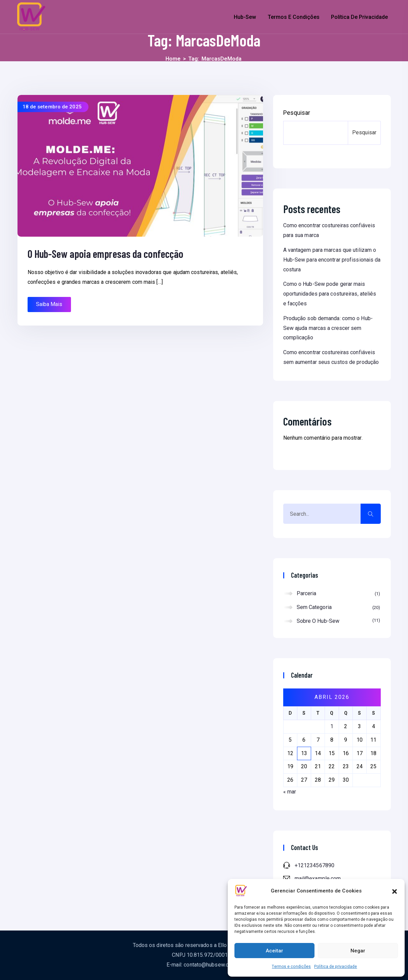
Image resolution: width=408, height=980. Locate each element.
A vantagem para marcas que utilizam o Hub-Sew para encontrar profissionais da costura (332, 260)
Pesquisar (297, 113)
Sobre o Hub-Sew (339, 621)
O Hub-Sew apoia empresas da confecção (106, 254)
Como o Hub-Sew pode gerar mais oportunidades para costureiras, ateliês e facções (330, 294)
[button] (395, 891)
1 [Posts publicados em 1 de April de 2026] (332, 726)
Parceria (339, 594)
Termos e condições (291, 967)
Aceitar (274, 951)
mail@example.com (318, 878)
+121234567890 (314, 865)
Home (173, 59)
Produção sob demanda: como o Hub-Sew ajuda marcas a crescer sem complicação (328, 328)
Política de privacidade (336, 967)
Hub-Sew (245, 17)
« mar (290, 792)
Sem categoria (339, 608)
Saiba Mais (49, 304)
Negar (358, 951)
